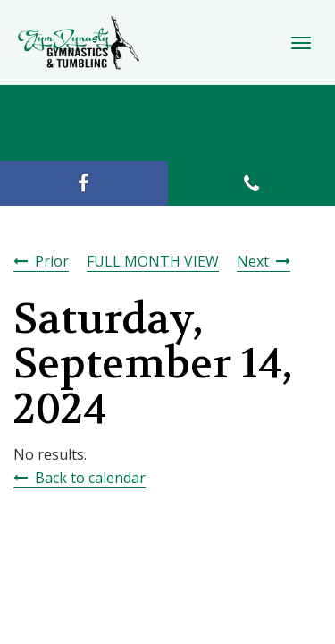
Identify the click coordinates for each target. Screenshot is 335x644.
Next (253, 261)
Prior (52, 261)
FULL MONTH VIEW (153, 261)
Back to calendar (90, 478)
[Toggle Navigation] (301, 43)
